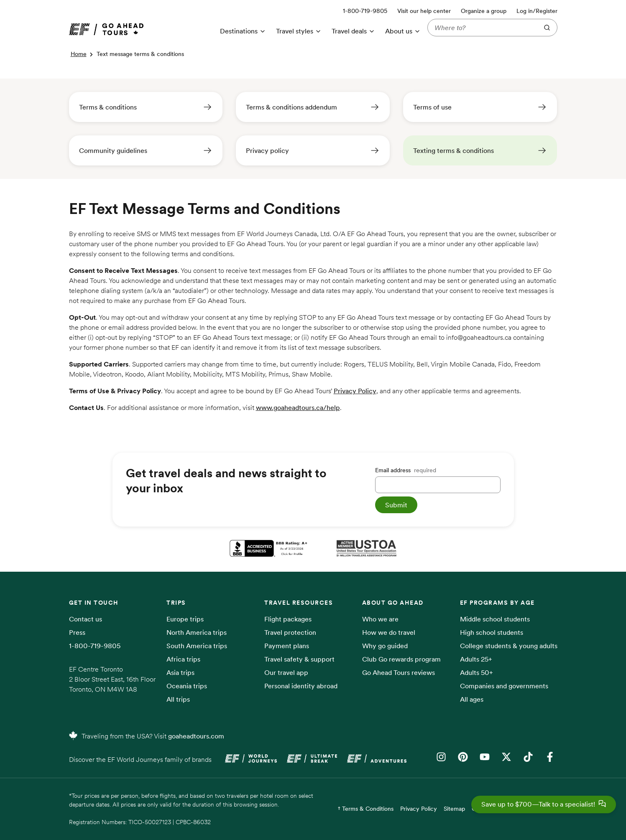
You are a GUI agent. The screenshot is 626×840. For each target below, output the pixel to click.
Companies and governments (504, 686)
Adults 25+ (476, 659)
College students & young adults (509, 646)
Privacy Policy (355, 391)
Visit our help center (424, 11)
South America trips (197, 646)
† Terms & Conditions (366, 809)
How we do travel (389, 632)
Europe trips (185, 619)
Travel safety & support (299, 659)
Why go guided (385, 646)
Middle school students (495, 619)
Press (77, 632)
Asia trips (180, 672)
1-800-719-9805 (95, 646)
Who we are (380, 619)
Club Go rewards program (401, 659)
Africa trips (183, 659)
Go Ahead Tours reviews (399, 672)
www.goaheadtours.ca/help (298, 407)
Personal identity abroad (301, 686)
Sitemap (454, 809)
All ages (472, 699)
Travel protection (290, 632)
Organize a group (484, 11)
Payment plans (287, 646)
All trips (178, 699)
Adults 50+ (477, 672)
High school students (492, 632)
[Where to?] (481, 28)
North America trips (197, 632)
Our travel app (286, 672)
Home (79, 54)
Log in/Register (537, 11)
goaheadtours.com (196, 736)
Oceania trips (187, 686)
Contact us (86, 619)
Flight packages (288, 619)
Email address (406, 470)
